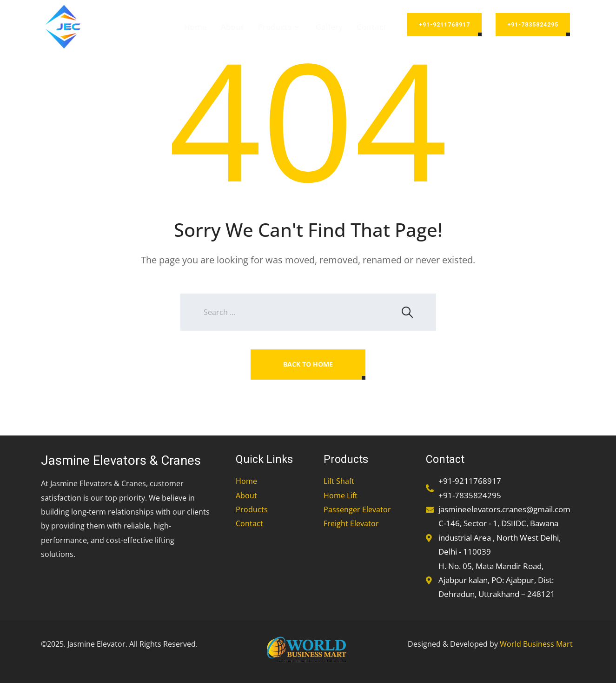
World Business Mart (536, 644)
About (232, 27)
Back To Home (308, 364)
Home (195, 27)
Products (280, 27)
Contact (371, 27)
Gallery (329, 27)
